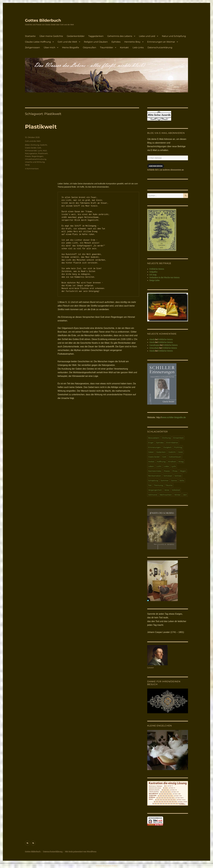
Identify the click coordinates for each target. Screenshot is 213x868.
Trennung (158, 485)
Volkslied (176, 490)
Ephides (116, 42)
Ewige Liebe (155, 280)
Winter (177, 495)
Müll (45, 151)
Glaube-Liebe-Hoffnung (38, 42)
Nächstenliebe (155, 471)
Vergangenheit (155, 490)
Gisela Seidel (31, 148)
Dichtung (35, 145)
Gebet (151, 452)
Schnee (178, 476)
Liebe (166, 466)
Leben (151, 466)
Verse (27, 165)
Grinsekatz (154, 348)
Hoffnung (161, 462)
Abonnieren (156, 166)
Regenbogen (37, 156)
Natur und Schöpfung (174, 36)
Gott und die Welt (67, 42)
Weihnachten (166, 495)
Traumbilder (107, 47)
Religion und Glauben (96, 42)
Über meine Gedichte (51, 36)
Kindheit (172, 462)
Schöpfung (153, 480)
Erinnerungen (155, 447)
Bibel (27, 145)
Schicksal (168, 476)
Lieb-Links (138, 47)
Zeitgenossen (32, 47)
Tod (150, 485)
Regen (183, 471)
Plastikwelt (41, 127)
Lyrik (40, 151)
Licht (159, 466)
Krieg (181, 462)
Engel (151, 443)
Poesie (28, 156)
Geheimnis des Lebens (120, 36)
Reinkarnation (155, 476)
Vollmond (153, 495)
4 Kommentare (32, 169)
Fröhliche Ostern (157, 269)
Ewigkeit (167, 447)
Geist (180, 452)
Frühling (178, 447)
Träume (169, 485)
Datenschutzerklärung (160, 47)
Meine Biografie (71, 47)
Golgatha (153, 272)
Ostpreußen (90, 47)
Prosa (175, 471)
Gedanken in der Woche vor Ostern (165, 278)
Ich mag (153, 275)
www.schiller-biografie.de (174, 417)
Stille (182, 480)
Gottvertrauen (175, 457)
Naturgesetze (31, 153)
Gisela (152, 339)
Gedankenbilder (76, 36)
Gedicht (43, 145)
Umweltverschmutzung (36, 159)
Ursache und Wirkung (35, 162)
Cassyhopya (155, 345)
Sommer (165, 480)
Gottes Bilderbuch (43, 20)
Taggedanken (96, 36)
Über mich (50, 47)
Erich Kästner (172, 443)
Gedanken (161, 452)
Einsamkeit (178, 438)
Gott (39, 148)
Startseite (30, 36)
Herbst (151, 462)
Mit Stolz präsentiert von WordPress (81, 852)
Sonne (174, 480)
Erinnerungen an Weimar (161, 42)
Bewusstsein (154, 438)
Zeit (185, 495)
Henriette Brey (132, 42)
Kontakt (124, 47)
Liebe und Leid (147, 36)
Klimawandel (31, 151)
